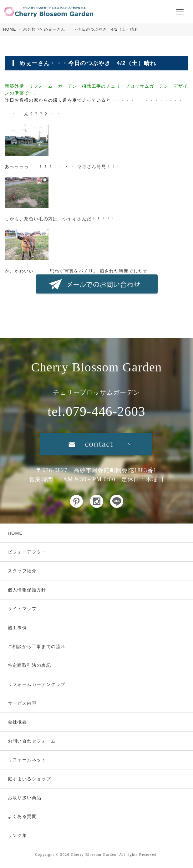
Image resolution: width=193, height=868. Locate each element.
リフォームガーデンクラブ (37, 684)
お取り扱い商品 (25, 798)
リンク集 (18, 835)
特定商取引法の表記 (30, 665)
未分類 (29, 29)
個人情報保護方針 (27, 590)
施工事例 (18, 628)
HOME (10, 29)
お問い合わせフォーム (32, 741)
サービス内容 (22, 703)
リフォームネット (27, 760)
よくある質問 (22, 816)
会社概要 (18, 722)
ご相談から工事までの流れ (37, 646)
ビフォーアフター (27, 552)
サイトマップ (22, 609)
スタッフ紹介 (22, 571)
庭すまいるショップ (30, 779)
